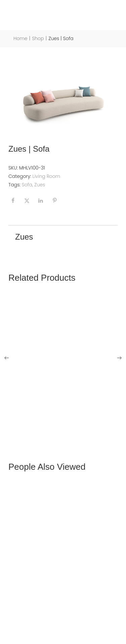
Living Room (47, 176)
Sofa (27, 185)
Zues (40, 185)
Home (20, 39)
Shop (38, 39)
